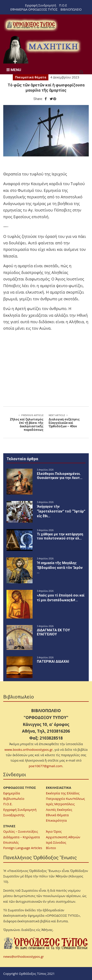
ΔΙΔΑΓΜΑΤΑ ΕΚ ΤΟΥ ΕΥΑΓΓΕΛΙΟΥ (53, 632)
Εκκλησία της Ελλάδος (63, 793)
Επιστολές (11, 842)
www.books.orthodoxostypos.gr (29, 749)
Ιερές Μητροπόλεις (60, 804)
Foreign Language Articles (23, 848)
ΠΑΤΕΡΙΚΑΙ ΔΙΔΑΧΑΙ (53, 661)
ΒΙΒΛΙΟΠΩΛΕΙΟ (71, 9)
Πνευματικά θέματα (31, 77)
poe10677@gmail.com (46, 766)
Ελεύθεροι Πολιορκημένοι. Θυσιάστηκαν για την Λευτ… (60, 476)
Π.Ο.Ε (63, 5)
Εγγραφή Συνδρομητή (41, 5)
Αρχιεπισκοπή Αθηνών (63, 837)
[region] (42, 49)
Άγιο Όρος (54, 831)
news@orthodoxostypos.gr (24, 956)
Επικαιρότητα (56, 820)
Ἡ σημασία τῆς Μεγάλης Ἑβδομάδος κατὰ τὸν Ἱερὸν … (60, 567)
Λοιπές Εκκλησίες (59, 810)
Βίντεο (51, 848)
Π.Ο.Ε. (8, 804)
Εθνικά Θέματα (57, 815)
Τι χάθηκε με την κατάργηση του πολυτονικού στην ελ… (60, 536)
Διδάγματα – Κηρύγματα (22, 837)
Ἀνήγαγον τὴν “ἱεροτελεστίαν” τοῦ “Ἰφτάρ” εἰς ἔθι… (61, 511)
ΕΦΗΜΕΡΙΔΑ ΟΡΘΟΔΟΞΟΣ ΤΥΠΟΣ (34, 9)
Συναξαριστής (14, 815)
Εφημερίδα (12, 793)
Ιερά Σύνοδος (56, 842)
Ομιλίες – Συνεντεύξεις (21, 831)
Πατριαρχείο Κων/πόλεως (66, 799)
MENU (14, 70)
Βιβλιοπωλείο (14, 799)
